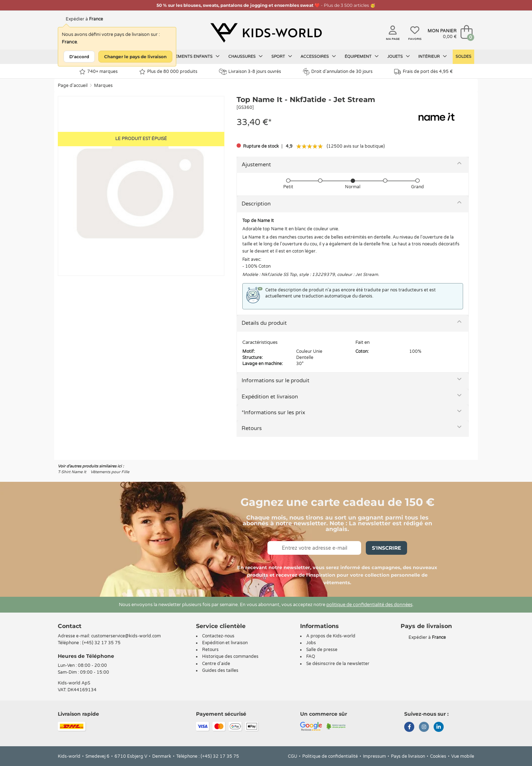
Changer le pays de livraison (135, 57)
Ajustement (256, 165)
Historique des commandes (230, 656)
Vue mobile (463, 756)
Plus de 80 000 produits (168, 72)
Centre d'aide (216, 664)
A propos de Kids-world (331, 636)
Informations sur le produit (276, 380)
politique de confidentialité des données (369, 605)
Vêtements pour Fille (110, 472)
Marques (103, 86)
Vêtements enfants (193, 56)
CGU (293, 756)
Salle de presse (322, 650)
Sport (282, 56)
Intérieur (433, 56)
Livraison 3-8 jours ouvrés (250, 72)
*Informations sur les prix (273, 412)
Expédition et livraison (270, 397)
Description (256, 204)
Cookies (438, 756)
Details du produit (264, 323)
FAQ (311, 656)
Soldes (463, 57)
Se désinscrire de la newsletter (338, 664)
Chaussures (246, 56)
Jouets (399, 56)
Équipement (362, 56)
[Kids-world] (266, 33)
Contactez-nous (218, 636)
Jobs (311, 643)
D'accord (79, 57)
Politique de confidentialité (330, 756)
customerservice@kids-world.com (126, 636)
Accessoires (318, 56)
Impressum (374, 756)
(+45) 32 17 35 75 (101, 643)
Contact (70, 626)
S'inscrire (386, 548)
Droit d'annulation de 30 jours (338, 71)
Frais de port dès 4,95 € (423, 72)
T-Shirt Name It (72, 472)
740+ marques (99, 72)
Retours (252, 428)
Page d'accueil (73, 86)
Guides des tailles (220, 670)
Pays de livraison (408, 756)
